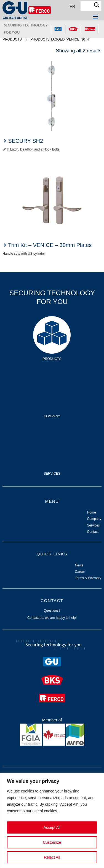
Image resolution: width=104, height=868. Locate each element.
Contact (93, 532)
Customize (52, 842)
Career (80, 572)
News (79, 565)
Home (92, 512)
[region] (52, 820)
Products (12, 39)
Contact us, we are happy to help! (52, 618)
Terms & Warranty (88, 578)
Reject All (52, 857)
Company (52, 382)
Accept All (52, 827)
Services (52, 439)
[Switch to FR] (73, 6)
